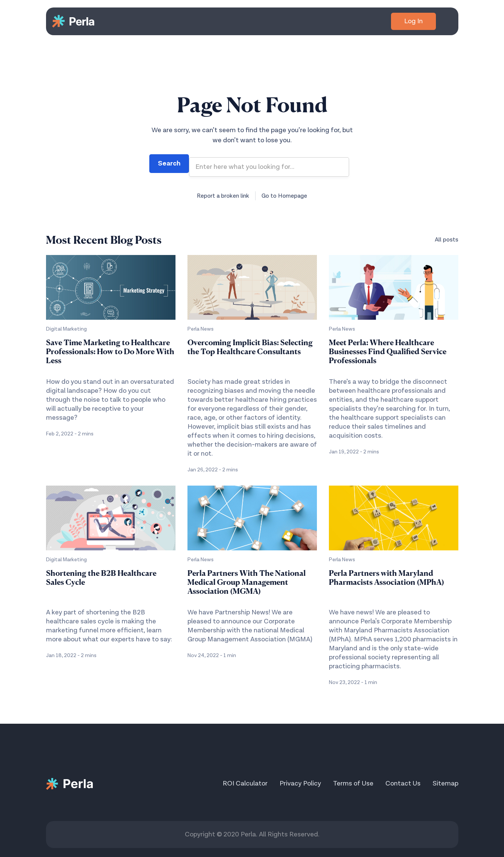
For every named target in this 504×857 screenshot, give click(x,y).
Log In (413, 21)
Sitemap (445, 783)
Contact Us (403, 783)
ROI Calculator (245, 783)
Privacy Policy (300, 783)
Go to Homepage (284, 196)
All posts (447, 240)
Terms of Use (353, 783)
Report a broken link (223, 196)
